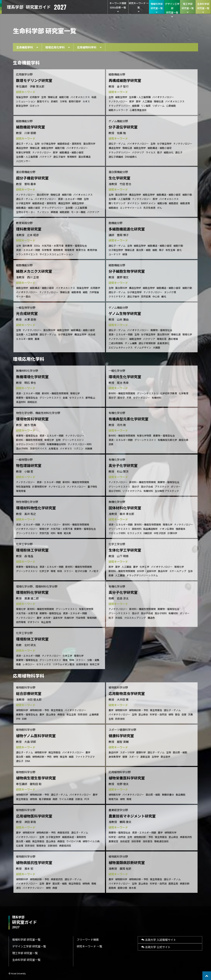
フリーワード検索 (88, 939)
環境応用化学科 (58, 47)
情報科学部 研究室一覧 (26, 939)
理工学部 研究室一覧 (25, 953)
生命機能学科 (27, 47)
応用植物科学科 (89, 47)
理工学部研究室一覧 (188, 8)
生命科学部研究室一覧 (203, 8)
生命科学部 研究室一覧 (26, 960)
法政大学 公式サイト (156, 947)
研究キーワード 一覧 (139, 7)
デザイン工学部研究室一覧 (172, 8)
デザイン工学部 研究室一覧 (29, 946)
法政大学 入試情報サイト (159, 940)
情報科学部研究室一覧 (157, 8)
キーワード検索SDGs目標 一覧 (118, 7)
